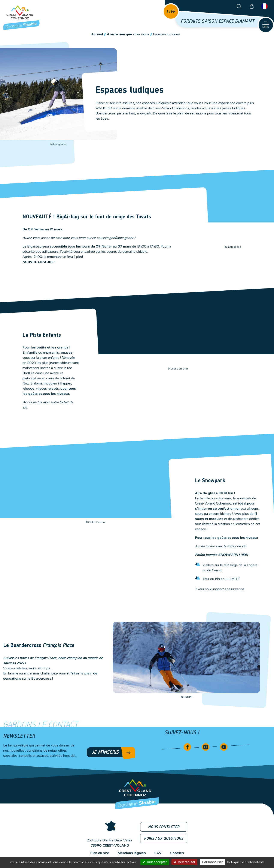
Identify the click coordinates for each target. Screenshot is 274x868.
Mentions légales (132, 853)
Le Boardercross (39, 646)
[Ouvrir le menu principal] (266, 25)
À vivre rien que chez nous (128, 34)
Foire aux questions (164, 839)
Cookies (177, 853)
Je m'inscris (105, 753)
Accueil (97, 34)
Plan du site (100, 853)
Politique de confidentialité (246, 862)
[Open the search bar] (239, 6)
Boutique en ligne (252, 6)
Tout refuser (185, 862)
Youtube (224, 747)
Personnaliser (213, 862)
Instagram (206, 747)
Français (264, 6)
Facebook (187, 747)
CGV (158, 853)
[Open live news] (171, 11)
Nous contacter (164, 827)
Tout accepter (155, 862)
